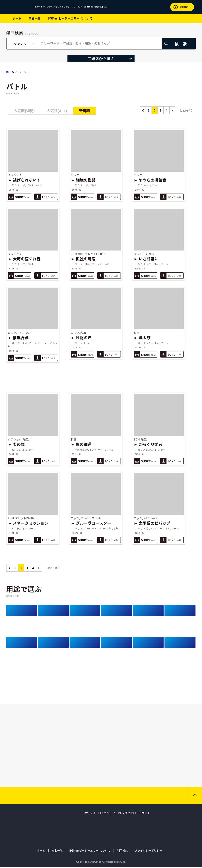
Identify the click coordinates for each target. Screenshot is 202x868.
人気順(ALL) (57, 111)
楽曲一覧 (35, 18)
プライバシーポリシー (148, 851)
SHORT (19, 197)
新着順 (84, 111)
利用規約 (123, 851)
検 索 (181, 44)
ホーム (17, 18)
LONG (45, 197)
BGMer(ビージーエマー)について (70, 18)
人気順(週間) (24, 111)
